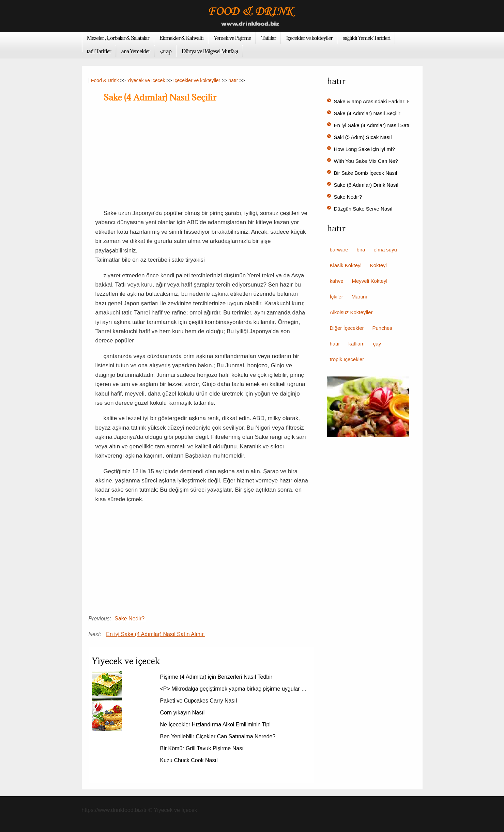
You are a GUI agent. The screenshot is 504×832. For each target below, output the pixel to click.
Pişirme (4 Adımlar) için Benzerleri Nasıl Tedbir (217, 677)
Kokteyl (378, 265)
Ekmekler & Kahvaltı (181, 38)
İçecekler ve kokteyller (309, 38)
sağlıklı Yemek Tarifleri (367, 38)
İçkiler (337, 297)
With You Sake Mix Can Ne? (367, 161)
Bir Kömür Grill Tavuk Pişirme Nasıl (203, 748)
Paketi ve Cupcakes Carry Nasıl (199, 701)
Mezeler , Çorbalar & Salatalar (118, 38)
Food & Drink (105, 80)
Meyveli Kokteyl (369, 281)
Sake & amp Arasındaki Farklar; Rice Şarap (384, 101)
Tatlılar (269, 38)
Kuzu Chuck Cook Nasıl (190, 760)
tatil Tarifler (99, 51)
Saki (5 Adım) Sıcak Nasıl (364, 137)
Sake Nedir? (130, 619)
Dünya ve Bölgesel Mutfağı (210, 51)
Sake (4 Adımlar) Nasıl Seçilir (368, 113)
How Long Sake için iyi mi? (365, 149)
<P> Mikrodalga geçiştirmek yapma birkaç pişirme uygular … (233, 689)
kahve (337, 281)
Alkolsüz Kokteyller (351, 312)
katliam (356, 344)
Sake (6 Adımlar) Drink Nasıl (367, 185)
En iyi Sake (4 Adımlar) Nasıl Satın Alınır (156, 634)
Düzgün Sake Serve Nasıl (364, 209)
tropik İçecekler (347, 359)
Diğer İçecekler (347, 328)
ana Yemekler (136, 51)
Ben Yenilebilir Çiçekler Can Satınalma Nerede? (219, 736)
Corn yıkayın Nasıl (183, 713)
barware (339, 250)
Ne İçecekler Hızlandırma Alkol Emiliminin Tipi (216, 725)
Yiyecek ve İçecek (146, 80)
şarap (166, 51)
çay (377, 344)
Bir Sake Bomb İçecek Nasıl (366, 173)
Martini (359, 297)
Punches (382, 328)
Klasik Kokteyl (346, 265)
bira (361, 250)
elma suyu (385, 250)
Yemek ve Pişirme (232, 38)
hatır (233, 80)
